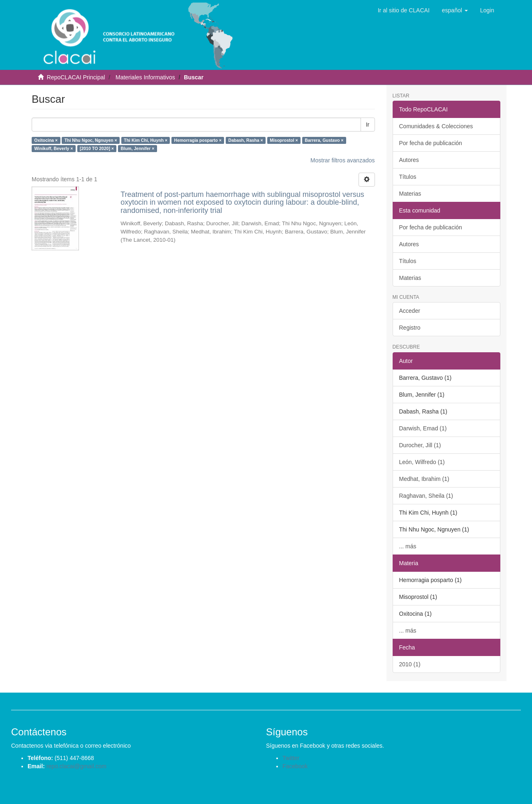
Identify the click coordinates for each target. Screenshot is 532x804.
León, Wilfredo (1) (422, 462)
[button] (455, 10)
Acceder (410, 311)
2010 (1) (410, 664)
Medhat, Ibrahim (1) (424, 479)
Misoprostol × (284, 140)
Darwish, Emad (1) (423, 428)
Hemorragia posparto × (198, 140)
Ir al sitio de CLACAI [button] (404, 10)
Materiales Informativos (145, 77)
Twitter (291, 758)
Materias (410, 194)
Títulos (408, 177)
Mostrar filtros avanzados (342, 160)
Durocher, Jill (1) (420, 445)
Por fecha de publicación (431, 143)
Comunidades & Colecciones (436, 126)
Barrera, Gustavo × (324, 140)
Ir (368, 125)
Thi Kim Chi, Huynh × (146, 140)
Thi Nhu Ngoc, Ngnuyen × (91, 140)
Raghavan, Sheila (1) (426, 496)
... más (408, 546)
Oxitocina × (46, 140)
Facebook (295, 766)
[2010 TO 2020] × (97, 148)
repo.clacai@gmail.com (76, 766)
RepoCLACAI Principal (76, 77)
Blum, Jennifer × (137, 148)
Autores (409, 160)
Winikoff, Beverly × (53, 148)
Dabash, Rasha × (245, 140)
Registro (410, 328)
